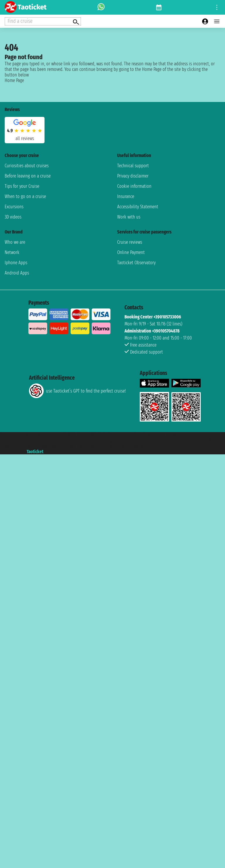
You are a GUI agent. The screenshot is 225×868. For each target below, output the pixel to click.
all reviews (25, 138)
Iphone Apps (16, 263)
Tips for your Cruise (22, 186)
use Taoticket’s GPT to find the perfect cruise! (77, 391)
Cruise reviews (130, 242)
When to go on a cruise (25, 196)
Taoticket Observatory (136, 263)
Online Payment (131, 252)
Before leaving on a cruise (28, 176)
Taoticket (35, 452)
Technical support (133, 166)
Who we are (15, 242)
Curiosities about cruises (27, 166)
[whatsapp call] (101, 7)
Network (12, 252)
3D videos (13, 217)
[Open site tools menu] (217, 7)
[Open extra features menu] (43, 21)
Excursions (14, 207)
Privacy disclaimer (133, 176)
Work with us (129, 217)
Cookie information (134, 186)
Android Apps (17, 273)
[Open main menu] (217, 21)
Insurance (126, 196)
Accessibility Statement (138, 207)
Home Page (14, 80)
